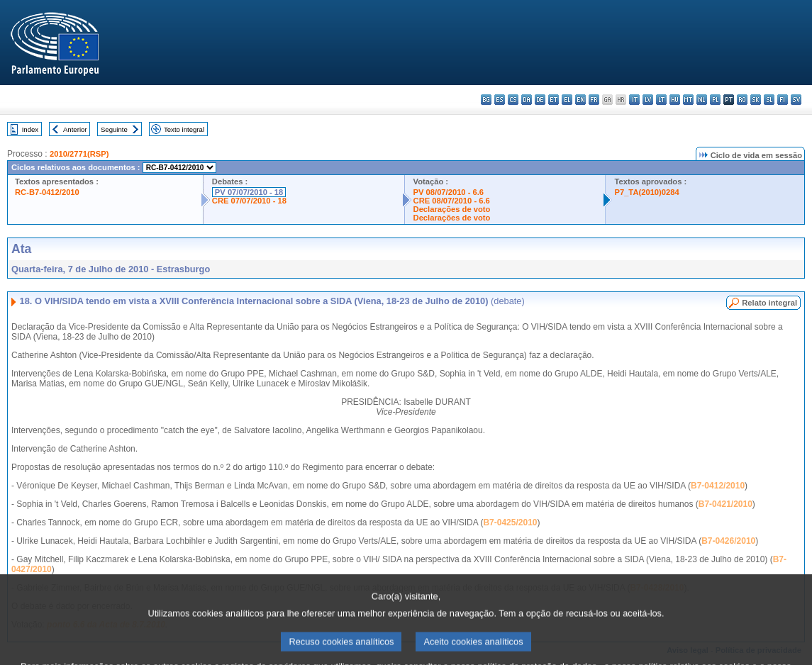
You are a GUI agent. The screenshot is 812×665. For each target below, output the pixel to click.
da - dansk (527, 100)
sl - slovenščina (769, 100)
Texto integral (184, 129)
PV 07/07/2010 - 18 (249, 192)
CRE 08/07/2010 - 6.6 (452, 201)
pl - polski (715, 100)
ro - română (742, 100)
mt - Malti (688, 100)
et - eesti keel (554, 100)
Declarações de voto (452, 209)
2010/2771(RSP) (79, 154)
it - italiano (634, 100)
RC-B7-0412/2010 (47, 192)
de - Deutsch (540, 100)
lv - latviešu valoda (648, 100)
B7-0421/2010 (725, 504)
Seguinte (114, 129)
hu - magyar (675, 100)
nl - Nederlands (702, 100)
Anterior (75, 129)
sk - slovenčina (756, 100)
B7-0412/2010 (718, 486)
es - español (500, 100)
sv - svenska (796, 100)
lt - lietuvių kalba (661, 100)
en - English (580, 100)
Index (30, 129)
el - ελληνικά (567, 100)
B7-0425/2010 (510, 522)
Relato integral (769, 303)
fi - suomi (783, 100)
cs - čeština (513, 100)
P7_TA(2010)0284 (646, 192)
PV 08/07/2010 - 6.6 (449, 192)
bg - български (486, 100)
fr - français (594, 100)
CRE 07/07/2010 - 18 (249, 201)
